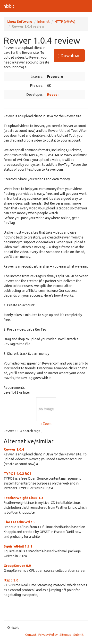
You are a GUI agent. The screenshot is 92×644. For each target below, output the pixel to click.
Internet (43, 22)
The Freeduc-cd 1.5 (20, 522)
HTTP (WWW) (65, 22)
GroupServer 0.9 (17, 566)
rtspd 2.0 (11, 580)
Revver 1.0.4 (14, 449)
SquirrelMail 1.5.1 (18, 546)
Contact (31, 635)
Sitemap (65, 635)
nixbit (9, 6)
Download (69, 56)
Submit (78, 635)
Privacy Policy (48, 635)
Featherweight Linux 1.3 (23, 498)
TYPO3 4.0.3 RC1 (17, 474)
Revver (53, 95)
